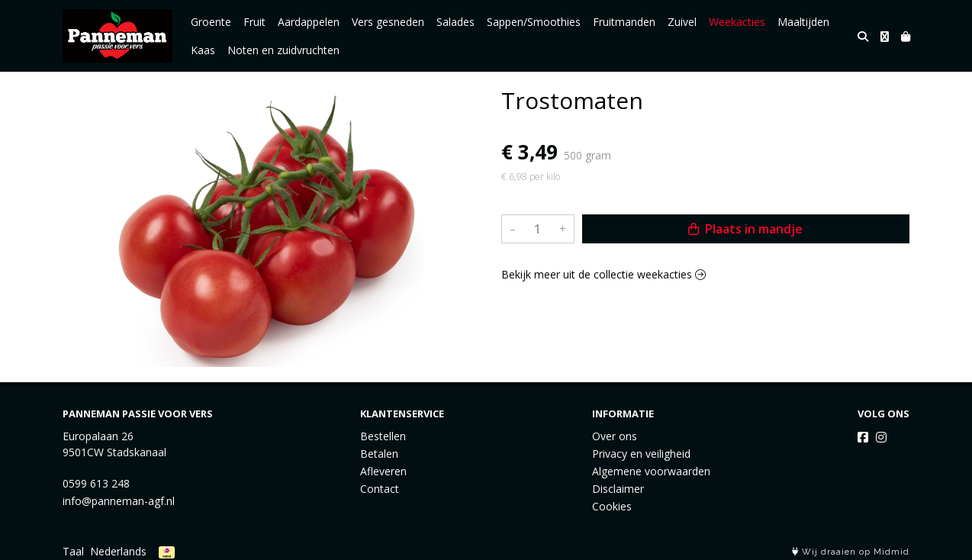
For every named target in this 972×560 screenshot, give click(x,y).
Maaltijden (803, 22)
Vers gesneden (388, 22)
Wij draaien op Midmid (851, 552)
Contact (380, 489)
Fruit (254, 22)
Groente (211, 22)
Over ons (615, 436)
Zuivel (682, 22)
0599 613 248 (96, 483)
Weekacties (737, 22)
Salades (455, 22)
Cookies (612, 506)
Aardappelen (309, 22)
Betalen (379, 454)
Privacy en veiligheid (641, 454)
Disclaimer (618, 489)
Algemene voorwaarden (651, 471)
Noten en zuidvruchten (283, 50)
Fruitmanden (624, 22)
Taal (73, 551)
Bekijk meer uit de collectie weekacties (603, 274)
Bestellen (383, 436)
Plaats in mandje (745, 229)
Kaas (203, 50)
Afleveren (383, 471)
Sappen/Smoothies (534, 22)
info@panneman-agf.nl (119, 501)
